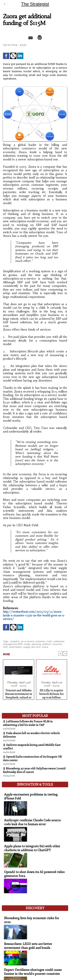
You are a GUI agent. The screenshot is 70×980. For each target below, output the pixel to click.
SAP (5, 647)
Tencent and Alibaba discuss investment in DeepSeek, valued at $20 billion (18, 693)
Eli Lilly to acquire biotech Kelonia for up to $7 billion (52, 693)
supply (27, 647)
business (40, 641)
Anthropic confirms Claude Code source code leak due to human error (32, 822)
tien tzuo (36, 647)
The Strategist (35, 4)
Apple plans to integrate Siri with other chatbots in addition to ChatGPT (32, 848)
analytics (15, 641)
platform (47, 644)
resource (57, 644)
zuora (45, 647)
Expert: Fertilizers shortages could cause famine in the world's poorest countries (33, 972)
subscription (15, 647)
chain (49, 641)
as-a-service (28, 641)
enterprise (59, 641)
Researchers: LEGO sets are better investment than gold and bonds (28, 946)
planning (36, 644)
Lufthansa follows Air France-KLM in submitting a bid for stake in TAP (28, 723)
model (27, 644)
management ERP (13, 644)
